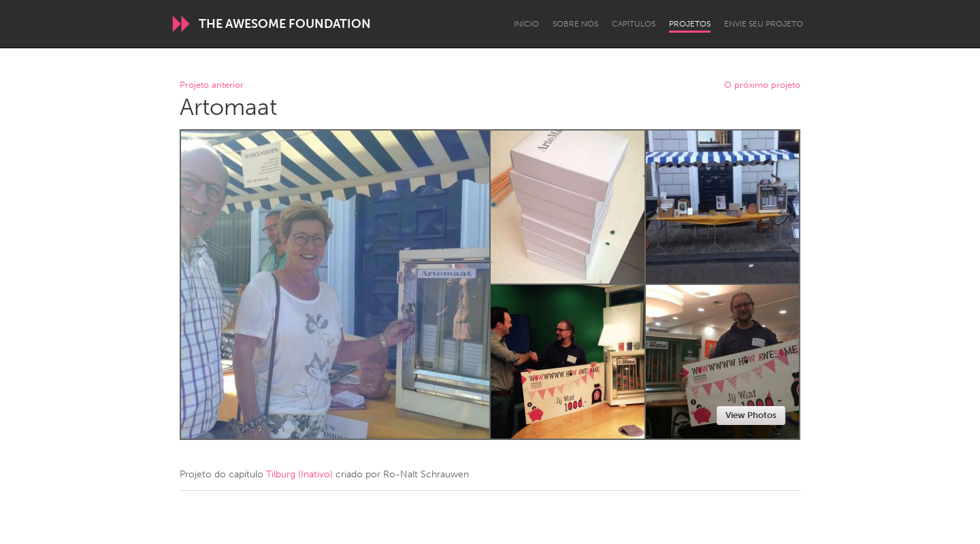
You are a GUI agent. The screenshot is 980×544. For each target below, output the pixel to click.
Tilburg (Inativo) (299, 474)
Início (526, 24)
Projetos (690, 24)
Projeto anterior (212, 85)
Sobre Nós (575, 24)
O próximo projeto (762, 85)
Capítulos (634, 24)
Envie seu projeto (764, 24)
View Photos (751, 415)
